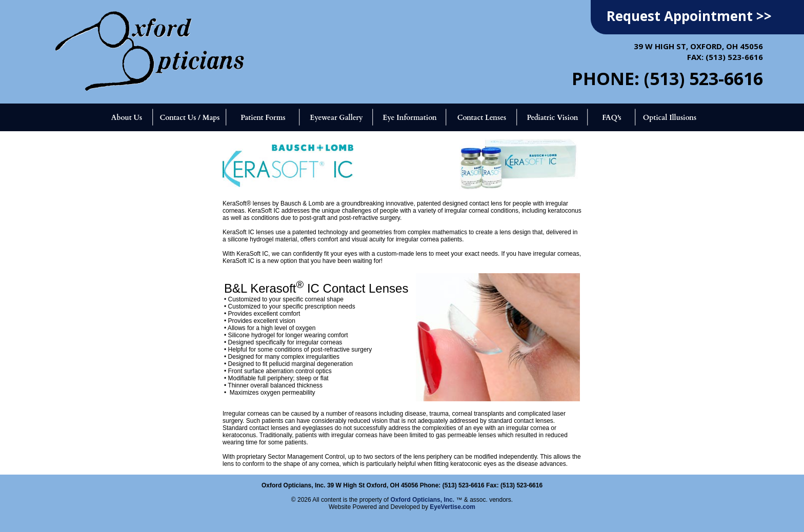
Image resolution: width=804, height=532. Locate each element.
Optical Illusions (670, 118)
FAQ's (612, 118)
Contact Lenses (482, 118)
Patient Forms (263, 118)
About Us (127, 118)
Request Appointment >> (689, 16)
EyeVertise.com (453, 507)
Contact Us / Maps (189, 118)
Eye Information (409, 118)
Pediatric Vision (552, 118)
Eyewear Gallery (336, 118)
